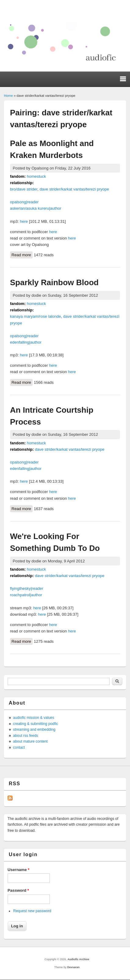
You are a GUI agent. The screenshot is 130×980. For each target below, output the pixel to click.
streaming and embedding (34, 730)
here (24, 221)
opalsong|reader (24, 202)
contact (19, 747)
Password (18, 890)
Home (8, 96)
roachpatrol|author (26, 595)
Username (19, 870)
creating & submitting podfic (36, 724)
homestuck (36, 176)
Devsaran (73, 967)
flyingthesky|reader (27, 588)
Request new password (32, 911)
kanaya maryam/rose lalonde (36, 316)
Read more (22, 254)
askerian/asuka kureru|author (36, 208)
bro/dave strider (24, 189)
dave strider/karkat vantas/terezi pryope (74, 189)
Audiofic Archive (78, 959)
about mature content (30, 741)
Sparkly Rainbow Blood (54, 282)
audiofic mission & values (34, 718)
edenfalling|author (26, 342)
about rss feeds (26, 736)
